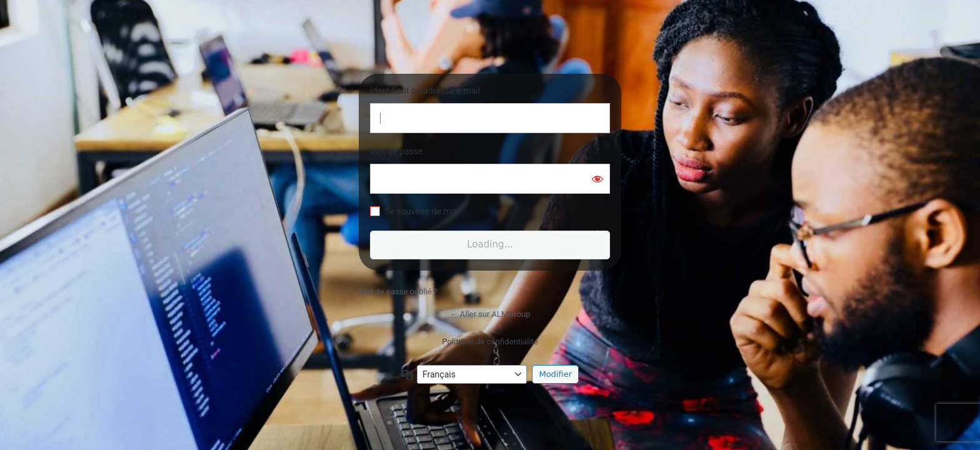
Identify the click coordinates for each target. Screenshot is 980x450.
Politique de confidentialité (490, 342)
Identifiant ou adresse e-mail (425, 91)
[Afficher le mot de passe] (597, 179)
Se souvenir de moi (421, 211)
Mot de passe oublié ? (398, 292)
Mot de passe (396, 151)
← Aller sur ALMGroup (490, 314)
